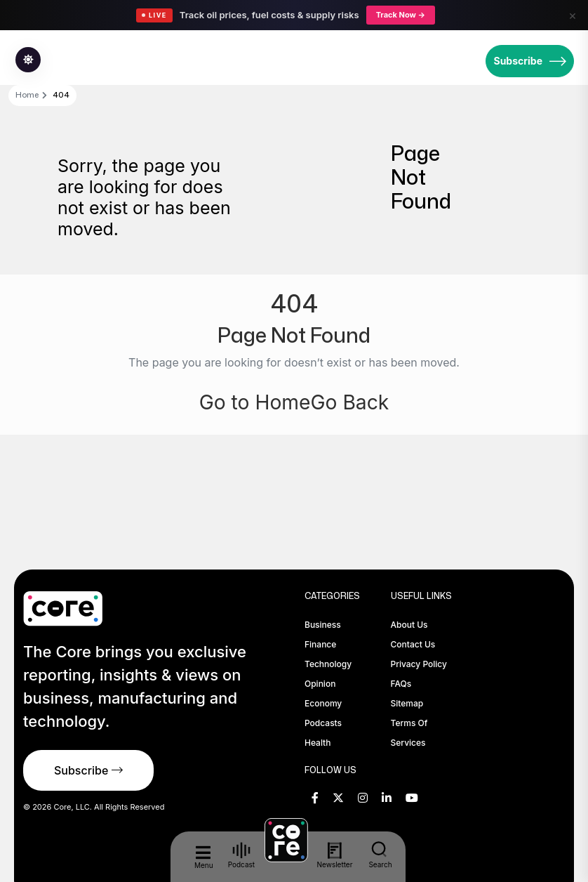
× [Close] (573, 15)
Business (323, 625)
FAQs (401, 684)
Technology (328, 664)
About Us (409, 625)
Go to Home (252, 402)
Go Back (353, 402)
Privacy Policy (419, 664)
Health (318, 743)
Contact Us (413, 644)
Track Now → (401, 15)
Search (380, 855)
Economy (323, 703)
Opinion (320, 684)
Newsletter (335, 855)
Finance (320, 644)
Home (27, 95)
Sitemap (407, 703)
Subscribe (530, 61)
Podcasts (323, 723)
